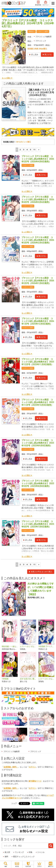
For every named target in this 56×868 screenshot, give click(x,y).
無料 (6, 857)
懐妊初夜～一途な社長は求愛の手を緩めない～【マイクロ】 (10, 646)
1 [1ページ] (17, 150)
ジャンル (41, 852)
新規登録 (38, 3)
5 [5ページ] (31, 150)
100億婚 (5, 679)
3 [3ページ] (24, 150)
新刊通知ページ (35, 781)
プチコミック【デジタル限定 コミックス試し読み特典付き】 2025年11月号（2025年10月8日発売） (38, 402)
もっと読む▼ (7, 78)
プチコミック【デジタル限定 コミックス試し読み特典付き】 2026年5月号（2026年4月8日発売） (38, 159)
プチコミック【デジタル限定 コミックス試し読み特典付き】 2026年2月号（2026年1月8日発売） (38, 281)
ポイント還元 (44, 31)
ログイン (46, 3)
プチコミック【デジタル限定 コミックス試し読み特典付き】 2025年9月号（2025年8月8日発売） (38, 483)
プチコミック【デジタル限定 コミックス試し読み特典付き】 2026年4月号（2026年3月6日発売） (38, 199)
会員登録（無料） (11, 767)
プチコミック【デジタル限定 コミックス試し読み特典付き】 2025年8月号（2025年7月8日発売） (38, 524)
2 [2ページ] (20, 150)
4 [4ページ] (27, 150)
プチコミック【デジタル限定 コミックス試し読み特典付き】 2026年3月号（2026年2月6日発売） (38, 240)
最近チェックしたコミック (24, 857)
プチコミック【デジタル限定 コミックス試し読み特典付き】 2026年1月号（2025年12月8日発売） (38, 321)
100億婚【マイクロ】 (46, 646)
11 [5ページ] (34, 150)
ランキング (19, 852)
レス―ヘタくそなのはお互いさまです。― (28, 646)
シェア (14, 803)
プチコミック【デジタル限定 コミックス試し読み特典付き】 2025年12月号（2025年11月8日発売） (38, 362)
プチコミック (41, 41)
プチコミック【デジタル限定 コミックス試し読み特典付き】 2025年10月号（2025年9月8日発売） (38, 443)
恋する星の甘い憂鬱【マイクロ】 (28, 679)
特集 (31, 852)
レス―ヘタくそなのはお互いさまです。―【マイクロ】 (46, 679)
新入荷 (7, 852)
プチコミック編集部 (43, 37)
